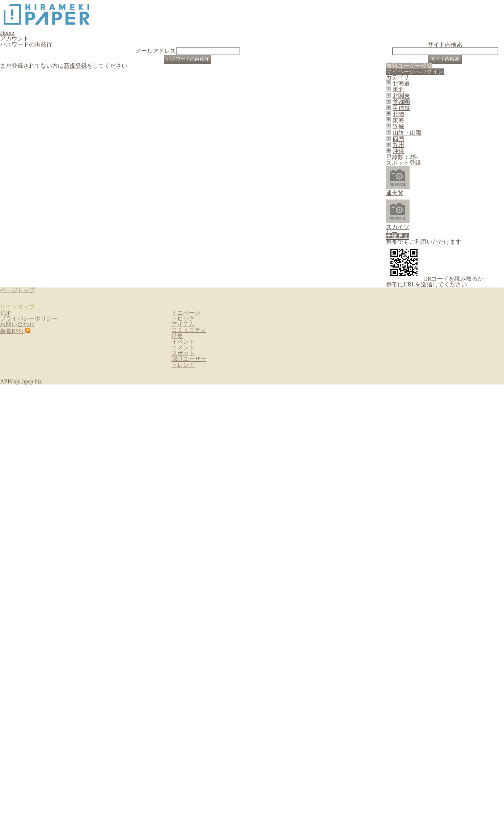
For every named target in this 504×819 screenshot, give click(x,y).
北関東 (417, 269)
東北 (415, 253)
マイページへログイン (450, 197)
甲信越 (417, 301)
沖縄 (415, 413)
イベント (184, 805)
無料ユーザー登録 (451, 176)
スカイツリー (435, 505)
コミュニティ (189, 776)
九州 (415, 398)
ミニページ (187, 733)
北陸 (415, 317)
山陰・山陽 (422, 365)
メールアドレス (194, 100)
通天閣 (427, 474)
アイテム (184, 762)
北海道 (417, 237)
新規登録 (77, 144)
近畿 (415, 349)
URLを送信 (439, 631)
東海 (415, 333)
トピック (184, 747)
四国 (415, 381)
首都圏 (417, 285)
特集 (179, 791)
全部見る (483, 544)
